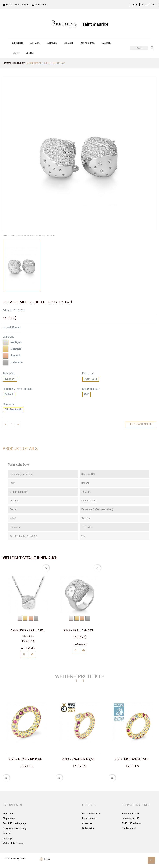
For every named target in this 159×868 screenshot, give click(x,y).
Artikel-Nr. (8, 310)
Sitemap (7, 838)
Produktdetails (20, 449)
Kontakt (7, 833)
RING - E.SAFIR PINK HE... (27, 759)
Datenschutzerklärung (15, 828)
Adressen (87, 823)
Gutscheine (88, 828)
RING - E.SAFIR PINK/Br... (79, 759)
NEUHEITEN (17, 43)
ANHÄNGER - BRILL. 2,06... (28, 630)
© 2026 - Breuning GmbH (14, 859)
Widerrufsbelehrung (13, 843)
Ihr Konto (89, 805)
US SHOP (30, 53)
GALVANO (107, 43)
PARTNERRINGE (87, 43)
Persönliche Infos (92, 814)
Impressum (9, 814)
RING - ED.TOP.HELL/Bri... (132, 759)
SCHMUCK (52, 43)
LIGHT (16, 53)
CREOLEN (68, 43)
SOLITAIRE (35, 43)
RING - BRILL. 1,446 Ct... (79, 630)
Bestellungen (89, 819)
